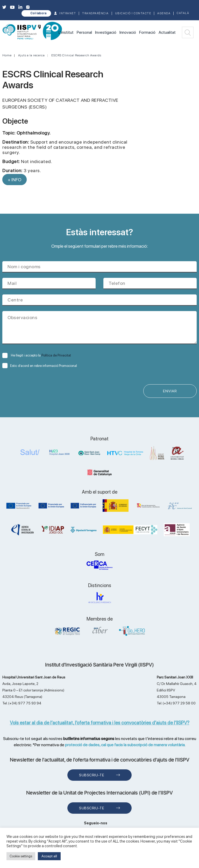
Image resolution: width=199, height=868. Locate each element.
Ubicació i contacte (133, 13)
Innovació (128, 32)
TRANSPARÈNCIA (95, 13)
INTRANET (68, 13)
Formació (147, 32)
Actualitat (167, 32)
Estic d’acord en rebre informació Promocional (40, 366)
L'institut (66, 32)
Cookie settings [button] (21, 856)
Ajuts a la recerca (31, 55)
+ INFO (15, 180)
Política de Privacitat (56, 355)
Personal (84, 32)
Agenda (164, 13)
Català (183, 13)
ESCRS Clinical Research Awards (76, 55)
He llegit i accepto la (37, 355)
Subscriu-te (92, 775)
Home (7, 55)
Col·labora (38, 13)
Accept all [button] (49, 856)
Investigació (106, 32)
